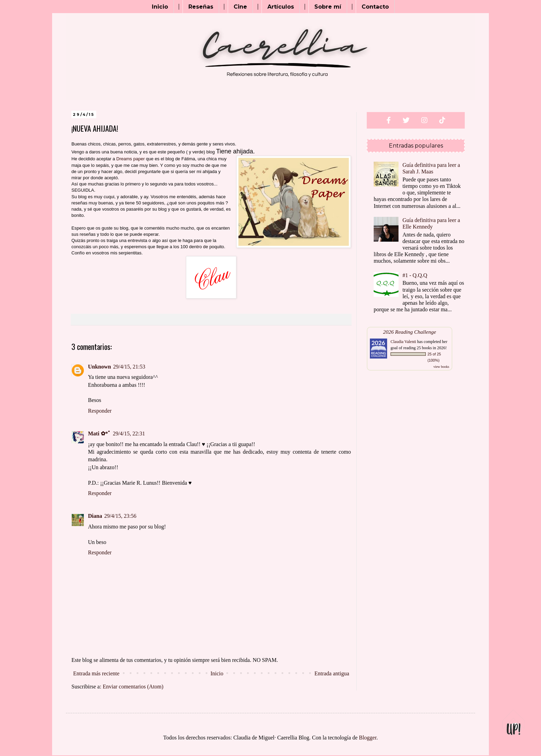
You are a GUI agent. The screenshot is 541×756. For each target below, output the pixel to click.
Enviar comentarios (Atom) (133, 687)
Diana (95, 516)
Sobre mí (328, 7)
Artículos (281, 7)
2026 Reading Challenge (410, 332)
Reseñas (201, 7)
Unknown (100, 367)
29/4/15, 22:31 (129, 434)
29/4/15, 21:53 (129, 367)
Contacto (375, 7)
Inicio (160, 7)
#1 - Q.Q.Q (415, 275)
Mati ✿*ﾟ (99, 434)
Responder (100, 411)
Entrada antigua (332, 673)
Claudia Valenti (403, 342)
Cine (240, 7)
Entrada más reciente (96, 673)
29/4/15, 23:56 (120, 516)
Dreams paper (130, 159)
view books (441, 367)
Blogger (368, 738)
